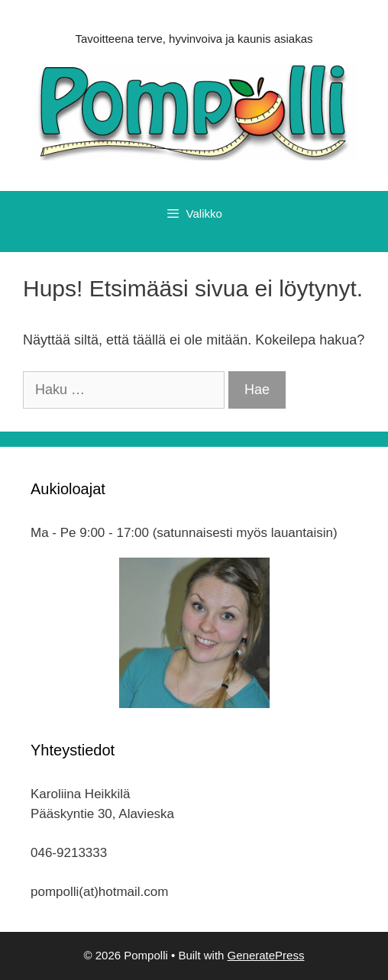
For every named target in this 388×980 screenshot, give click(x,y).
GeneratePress (266, 955)
